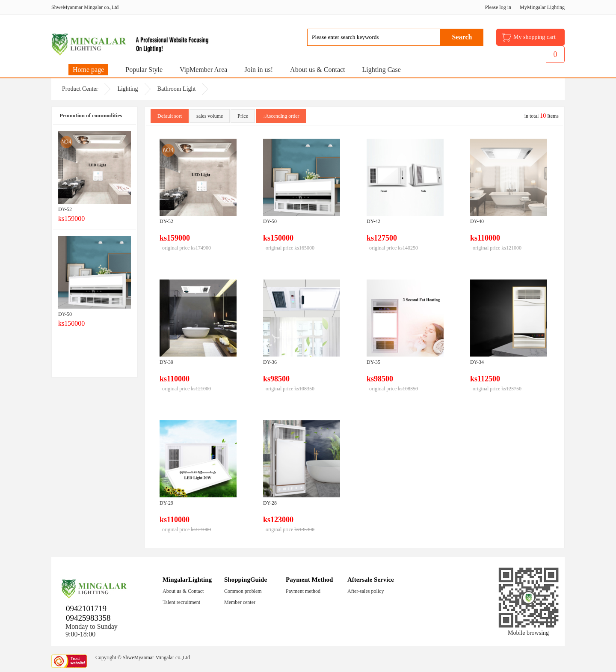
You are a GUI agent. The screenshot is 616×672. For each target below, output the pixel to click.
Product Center (80, 89)
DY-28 (270, 503)
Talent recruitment (181, 602)
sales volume (210, 116)
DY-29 (166, 503)
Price (243, 116)
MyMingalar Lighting (542, 7)
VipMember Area (203, 70)
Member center (240, 602)
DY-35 (373, 362)
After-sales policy (366, 591)
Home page (88, 70)
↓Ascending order (281, 116)
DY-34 (477, 362)
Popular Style (144, 70)
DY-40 (477, 221)
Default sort (170, 116)
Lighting (127, 89)
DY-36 (270, 362)
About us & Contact (317, 70)
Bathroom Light (177, 89)
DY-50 (65, 314)
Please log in (498, 7)
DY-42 (373, 221)
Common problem (243, 591)
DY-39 (166, 362)
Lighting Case (382, 70)
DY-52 (65, 209)
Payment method (303, 591)
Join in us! (259, 70)
